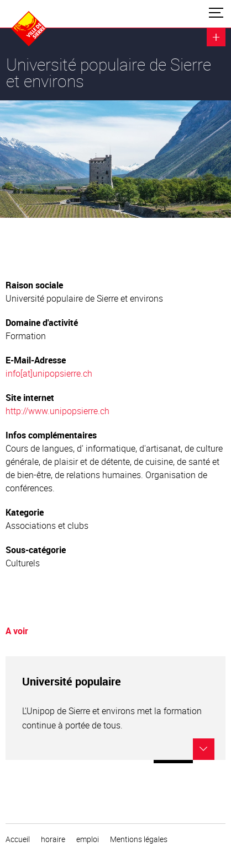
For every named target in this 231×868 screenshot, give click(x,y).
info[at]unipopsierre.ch (49, 373)
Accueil (18, 839)
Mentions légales (139, 839)
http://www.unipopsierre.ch (57, 411)
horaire (53, 839)
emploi (88, 839)
